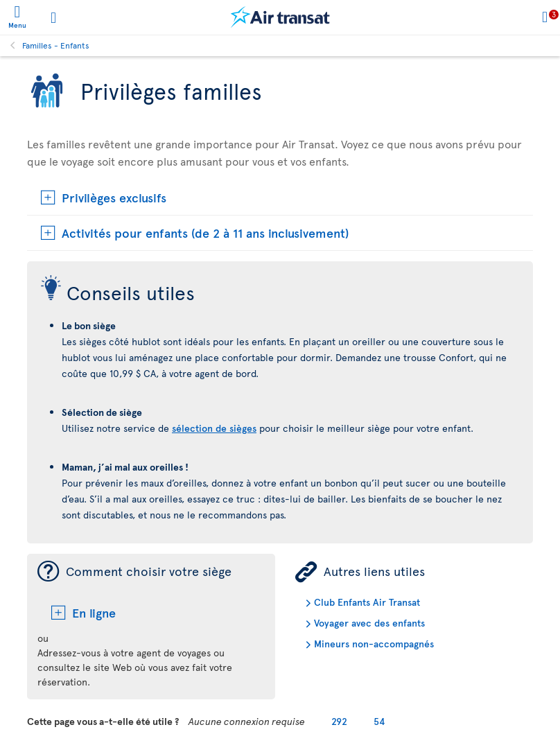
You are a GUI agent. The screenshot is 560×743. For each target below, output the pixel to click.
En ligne (94, 612)
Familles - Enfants (56, 45)
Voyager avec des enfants (369, 623)
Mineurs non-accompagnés (374, 644)
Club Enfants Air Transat (367, 602)
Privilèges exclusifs (114, 197)
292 (339, 721)
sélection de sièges (214, 428)
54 (379, 721)
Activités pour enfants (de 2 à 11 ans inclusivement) (205, 233)
